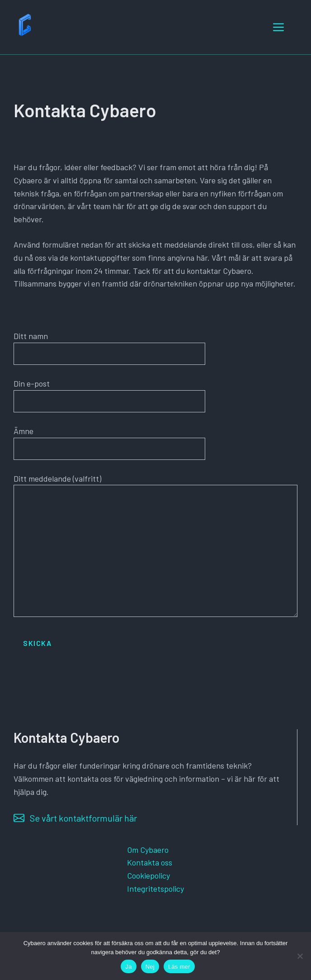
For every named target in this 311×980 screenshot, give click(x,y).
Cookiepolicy (148, 875)
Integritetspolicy (155, 889)
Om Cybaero (148, 850)
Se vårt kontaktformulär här (83, 818)
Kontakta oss (150, 862)
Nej (150, 967)
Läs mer (179, 967)
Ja (128, 967)
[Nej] (300, 956)
